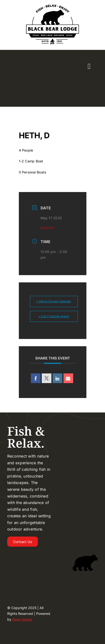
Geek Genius (22, 619)
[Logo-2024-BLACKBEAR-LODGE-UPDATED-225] (52, 6)
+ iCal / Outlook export (54, 316)
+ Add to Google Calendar (54, 301)
